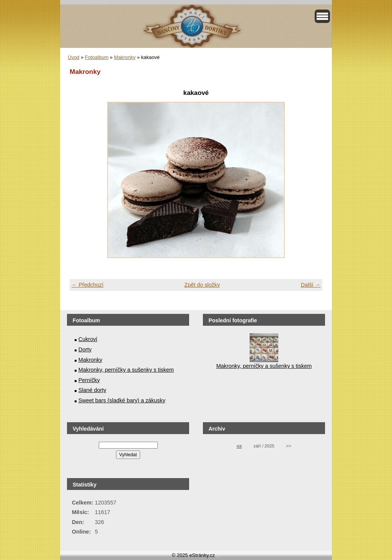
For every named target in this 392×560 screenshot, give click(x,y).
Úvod (73, 57)
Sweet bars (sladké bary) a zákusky (122, 400)
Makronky (125, 57)
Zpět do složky (202, 285)
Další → (311, 285)
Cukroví (88, 339)
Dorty (85, 349)
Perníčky (89, 380)
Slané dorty (92, 390)
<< (239, 446)
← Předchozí (87, 285)
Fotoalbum (97, 57)
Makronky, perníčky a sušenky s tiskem (126, 370)
